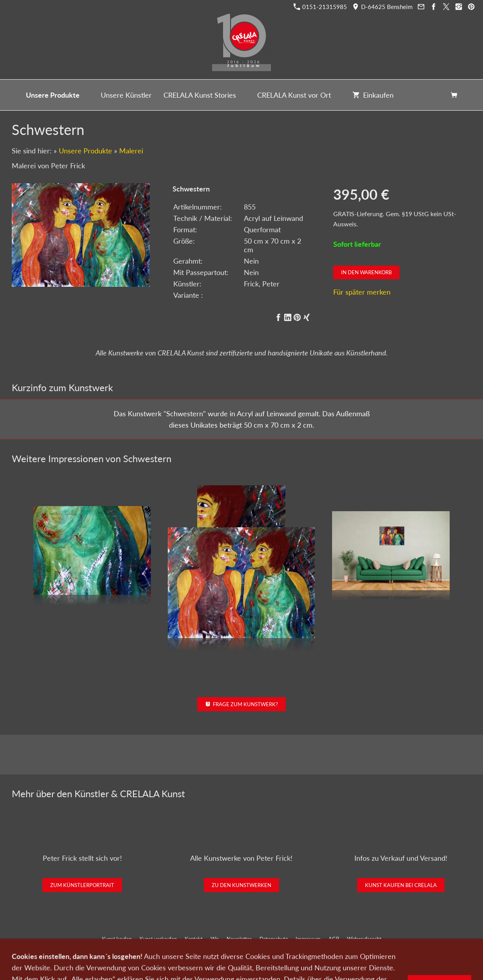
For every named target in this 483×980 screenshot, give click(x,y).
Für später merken (362, 292)
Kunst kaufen (117, 939)
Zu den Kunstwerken (241, 885)
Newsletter (239, 939)
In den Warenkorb (366, 272)
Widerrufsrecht (364, 939)
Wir (215, 939)
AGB (334, 939)
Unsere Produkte (85, 151)
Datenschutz (274, 939)
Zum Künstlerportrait (82, 885)
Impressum (308, 939)
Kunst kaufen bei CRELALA (401, 885)
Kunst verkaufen (158, 939)
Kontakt (194, 939)
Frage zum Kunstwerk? (242, 704)
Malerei (131, 151)
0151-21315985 (320, 7)
